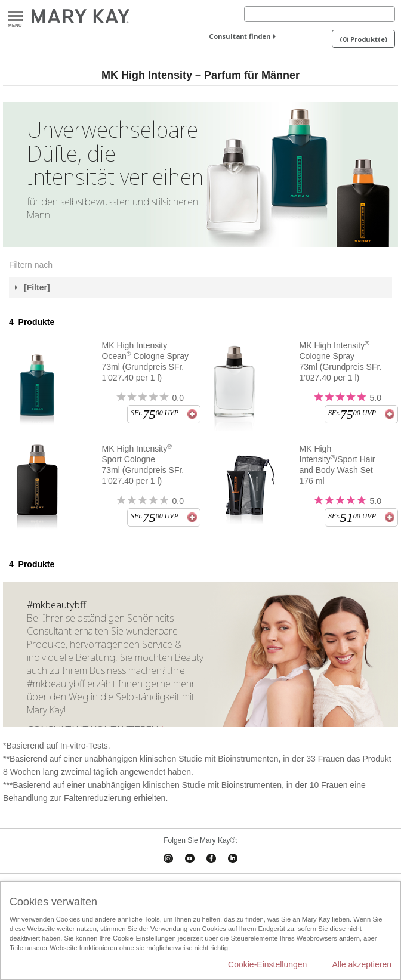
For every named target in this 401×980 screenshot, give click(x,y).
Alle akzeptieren (362, 964)
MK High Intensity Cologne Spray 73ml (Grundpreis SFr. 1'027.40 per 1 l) (341, 361)
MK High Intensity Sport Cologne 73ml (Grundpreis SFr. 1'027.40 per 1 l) (143, 464)
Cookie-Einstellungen (267, 964)
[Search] (320, 14)
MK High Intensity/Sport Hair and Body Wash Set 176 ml (337, 465)
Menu (15, 16)
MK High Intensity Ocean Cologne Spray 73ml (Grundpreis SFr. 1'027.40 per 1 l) (146, 361)
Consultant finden (240, 36)
